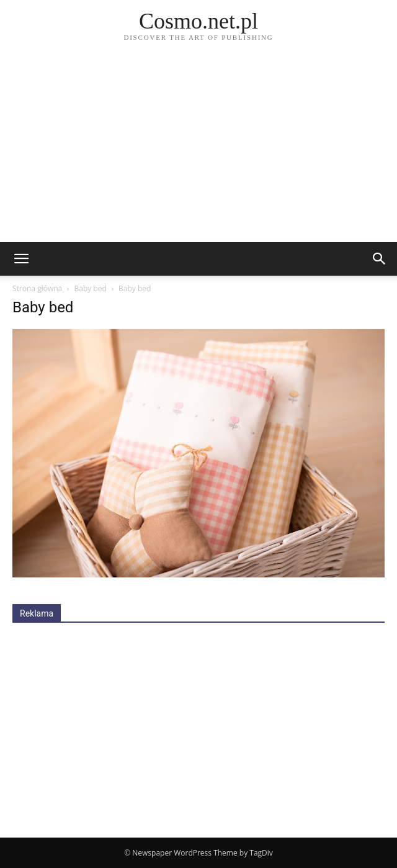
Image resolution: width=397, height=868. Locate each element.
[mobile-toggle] (21, 259)
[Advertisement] (198, 149)
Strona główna (37, 288)
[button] (380, 259)
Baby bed (90, 288)
